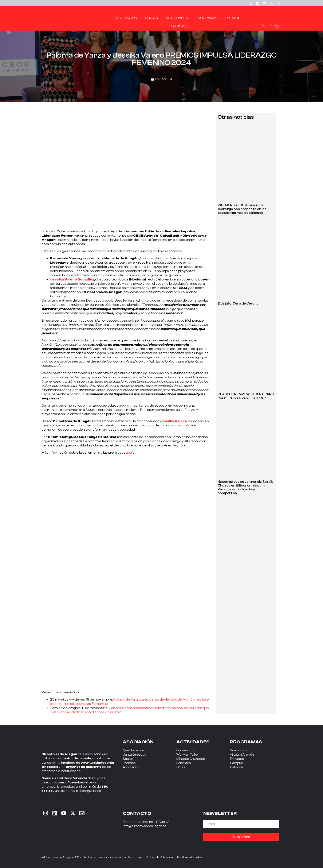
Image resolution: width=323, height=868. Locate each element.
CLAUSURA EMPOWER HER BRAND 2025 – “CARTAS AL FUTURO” (246, 396)
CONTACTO (137, 813)
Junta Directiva (135, 755)
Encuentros (185, 750)
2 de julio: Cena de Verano (238, 304)
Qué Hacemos (134, 750)
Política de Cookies (190, 857)
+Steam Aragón (242, 755)
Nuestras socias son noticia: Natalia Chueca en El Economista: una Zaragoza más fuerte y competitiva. (246, 487)
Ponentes (184, 763)
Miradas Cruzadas (191, 759)
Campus (237, 763)
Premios (129, 763)
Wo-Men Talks (187, 755)
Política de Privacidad (160, 857)
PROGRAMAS (246, 742)
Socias (128, 759)
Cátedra (236, 767)
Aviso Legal (135, 857)
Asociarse (131, 767)
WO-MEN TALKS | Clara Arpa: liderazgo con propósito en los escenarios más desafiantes (242, 209)
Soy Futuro (238, 750)
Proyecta (237, 759)
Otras (181, 767)
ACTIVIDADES (193, 742)
